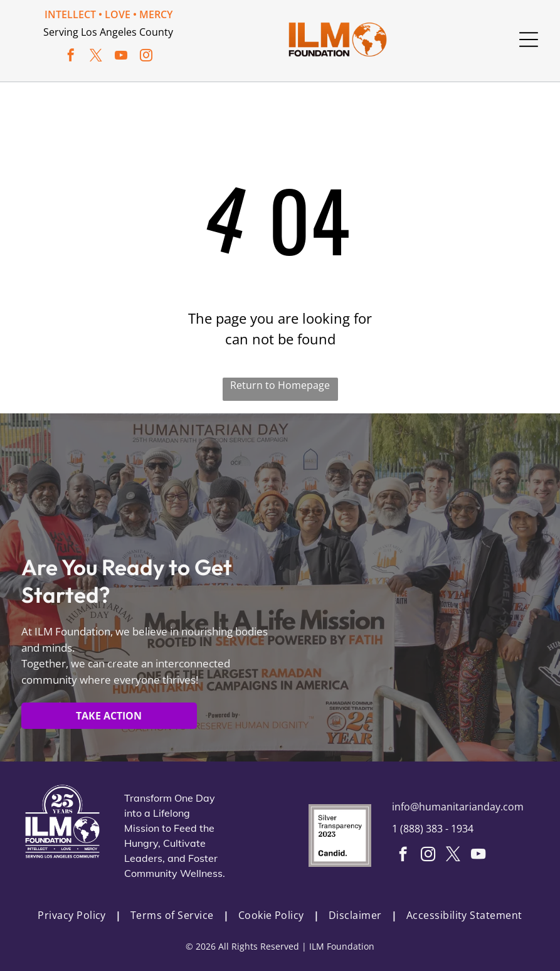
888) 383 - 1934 (438, 829)
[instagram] (146, 57)
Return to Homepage (280, 385)
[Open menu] (529, 40)
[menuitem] (75, 915)
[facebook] (71, 57)
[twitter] (96, 57)
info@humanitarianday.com (458, 807)
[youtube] (121, 57)
